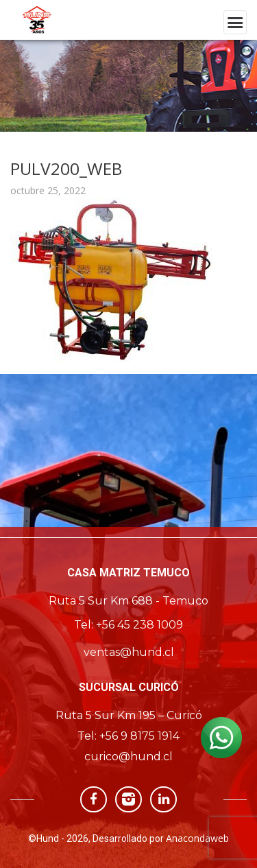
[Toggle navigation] (235, 22)
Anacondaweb (197, 838)
